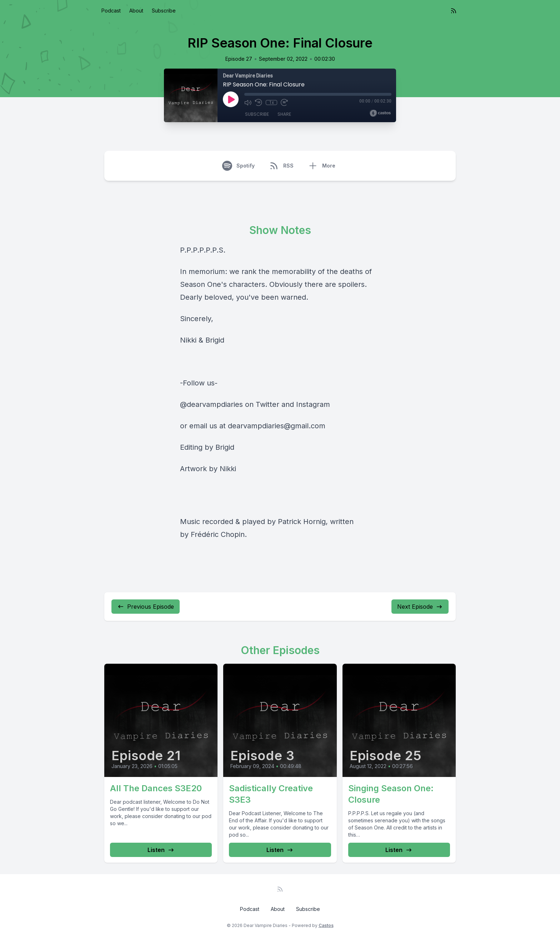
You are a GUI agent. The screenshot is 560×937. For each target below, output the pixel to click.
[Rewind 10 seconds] (259, 103)
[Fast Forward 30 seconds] (284, 103)
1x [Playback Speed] (272, 103)
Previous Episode (146, 607)
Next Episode (420, 607)
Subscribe (164, 11)
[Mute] (248, 103)
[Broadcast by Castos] (380, 113)
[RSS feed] (454, 11)
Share (284, 114)
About (136, 11)
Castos (326, 925)
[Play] (231, 99)
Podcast (111, 11)
